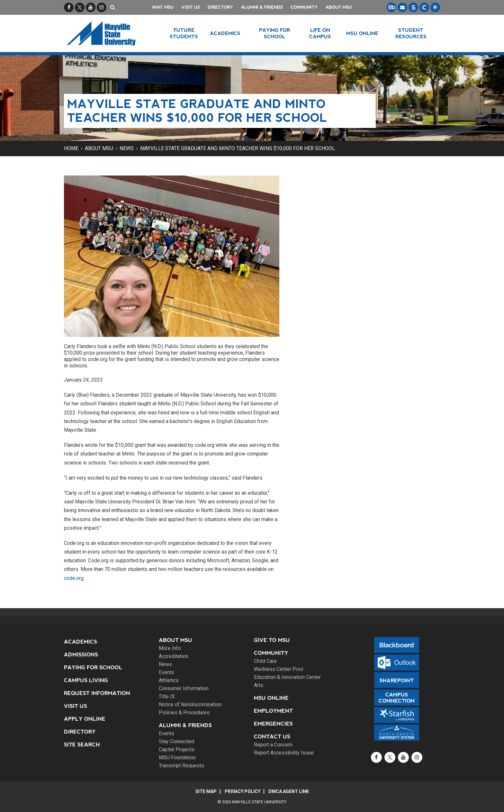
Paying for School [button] (275, 33)
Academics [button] (225, 33)
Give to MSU (272, 640)
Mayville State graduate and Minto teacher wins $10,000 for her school (238, 148)
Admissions (81, 655)
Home (71, 148)
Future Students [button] (184, 33)
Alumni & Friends (262, 7)
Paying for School (93, 668)
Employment (273, 711)
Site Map (206, 791)
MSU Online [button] (362, 33)
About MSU (339, 7)
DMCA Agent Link (289, 791)
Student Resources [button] (411, 33)
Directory (221, 7)
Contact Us (272, 737)
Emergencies (273, 724)
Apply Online (85, 719)
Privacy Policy (243, 791)
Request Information (97, 693)
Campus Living (86, 680)
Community (304, 7)
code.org (74, 578)
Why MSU (163, 7)
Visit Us (191, 7)
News (127, 148)
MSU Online (271, 698)
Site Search (82, 745)
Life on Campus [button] (320, 33)
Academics (81, 642)
